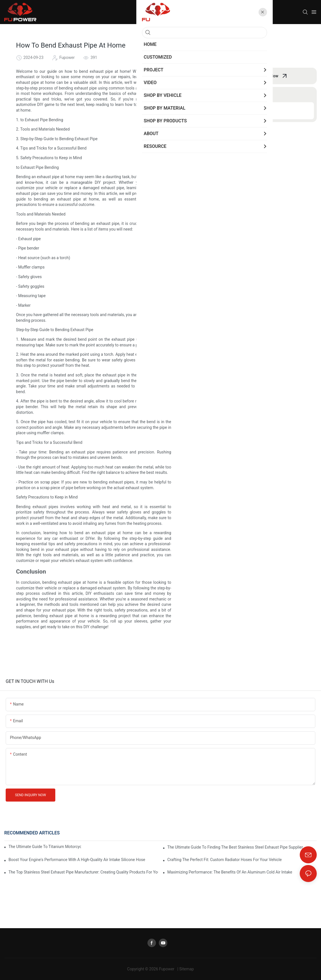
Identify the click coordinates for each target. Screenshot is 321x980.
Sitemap (186, 969)
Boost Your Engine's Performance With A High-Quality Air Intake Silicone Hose (77, 860)
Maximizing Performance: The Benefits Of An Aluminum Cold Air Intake (230, 872)
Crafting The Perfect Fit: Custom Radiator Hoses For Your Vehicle (224, 860)
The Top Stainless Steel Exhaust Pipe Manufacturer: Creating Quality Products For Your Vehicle (83, 872)
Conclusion (216, 110)
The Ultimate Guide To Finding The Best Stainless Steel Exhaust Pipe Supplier (235, 847)
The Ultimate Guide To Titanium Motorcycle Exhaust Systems (45, 847)
